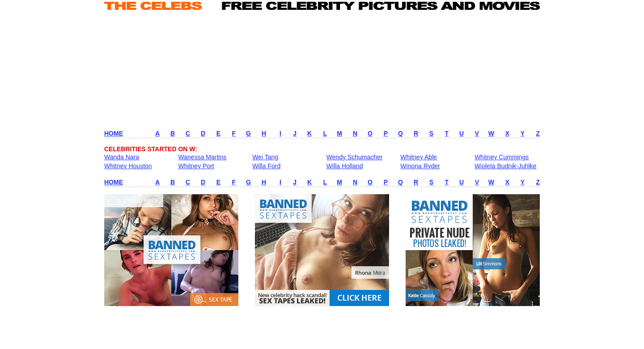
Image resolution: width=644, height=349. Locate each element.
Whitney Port (196, 166)
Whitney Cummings (502, 157)
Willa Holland (345, 166)
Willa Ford (266, 166)
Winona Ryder (420, 166)
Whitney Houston (128, 166)
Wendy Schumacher (355, 157)
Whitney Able (419, 157)
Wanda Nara (122, 157)
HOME (114, 133)
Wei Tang (265, 157)
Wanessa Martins (203, 157)
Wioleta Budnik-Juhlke (506, 166)
